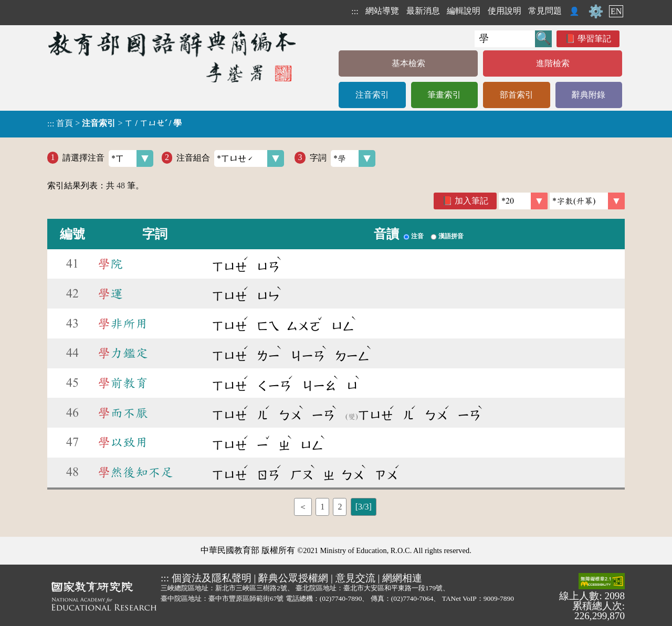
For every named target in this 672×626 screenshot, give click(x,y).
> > (114, 123)
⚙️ (596, 12)
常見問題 (545, 11)
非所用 (123, 324)
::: (355, 11)
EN (616, 11)
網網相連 (402, 578)
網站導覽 (382, 11)
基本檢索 (408, 63)
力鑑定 (123, 353)
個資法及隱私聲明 (212, 578)
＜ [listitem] (303, 507)
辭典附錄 (589, 95)
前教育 (123, 383)
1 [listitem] (322, 507)
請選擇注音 (108, 158)
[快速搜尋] (505, 39)
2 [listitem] (340, 507)
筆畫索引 (444, 95)
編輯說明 (464, 11)
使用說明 (505, 11)
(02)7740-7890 (341, 598)
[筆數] (523, 201)
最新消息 (423, 11)
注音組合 (230, 158)
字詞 (343, 158)
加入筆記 (471, 201)
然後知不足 (135, 472)
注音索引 (372, 95)
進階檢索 (553, 63)
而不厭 (123, 413)
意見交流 (355, 578)
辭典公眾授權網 (293, 578)
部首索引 (517, 95)
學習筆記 (594, 39)
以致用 (123, 442)
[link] (587, 201)
